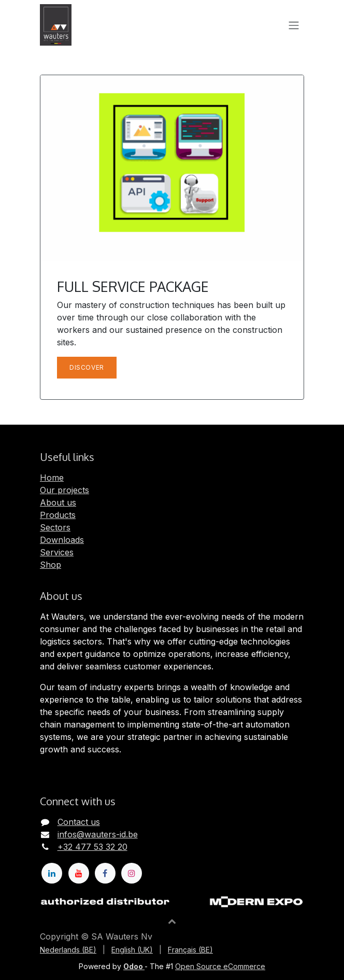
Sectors (55, 527)
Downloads (62, 540)
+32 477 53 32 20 (92, 847)
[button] (172, 921)
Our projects (64, 490)
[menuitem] (68, 950)
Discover (87, 367)
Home (52, 478)
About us (58, 502)
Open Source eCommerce (220, 966)
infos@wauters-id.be (98, 834)
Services (57, 552)
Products (58, 515)
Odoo (134, 966)
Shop (51, 565)
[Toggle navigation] (294, 25)
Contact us (79, 822)
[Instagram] (132, 873)
